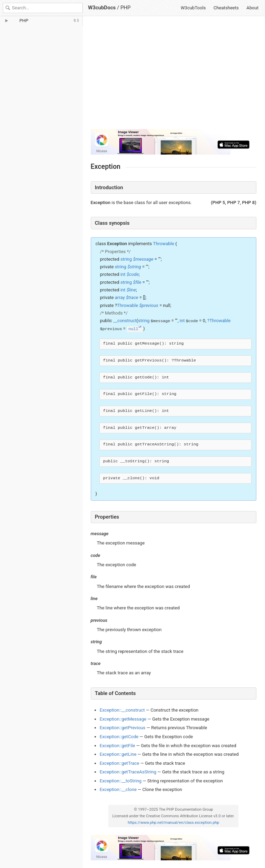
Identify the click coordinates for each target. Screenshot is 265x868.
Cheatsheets (226, 8)
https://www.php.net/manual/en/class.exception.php (173, 823)
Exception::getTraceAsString (128, 772)
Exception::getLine (118, 754)
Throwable (163, 244)
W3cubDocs (102, 8)
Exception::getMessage (123, 719)
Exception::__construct (122, 710)
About (252, 8)
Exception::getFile (117, 746)
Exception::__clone (118, 789)
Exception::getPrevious (123, 728)
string (126, 259)
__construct (125, 321)
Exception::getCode (119, 737)
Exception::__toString (121, 781)
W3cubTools (193, 8)
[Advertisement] (174, 75)
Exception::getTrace (120, 763)
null (133, 329)
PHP (126, 8)
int (123, 274)
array (120, 297)
